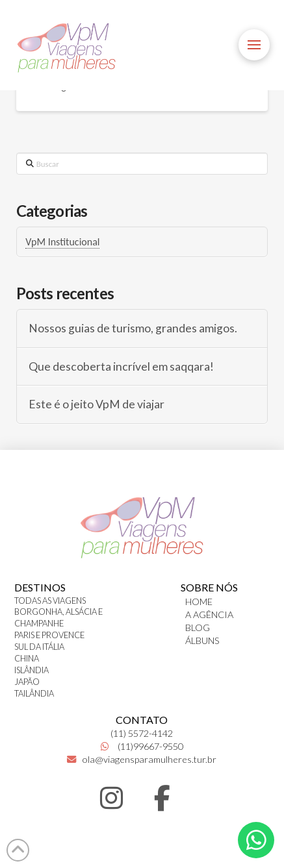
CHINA (27, 658)
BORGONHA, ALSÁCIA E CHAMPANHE (58, 617)
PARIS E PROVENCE (49, 635)
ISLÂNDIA (32, 670)
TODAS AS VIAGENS (50, 601)
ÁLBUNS (202, 640)
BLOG (198, 627)
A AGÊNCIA (209, 614)
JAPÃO (27, 682)
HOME (199, 601)
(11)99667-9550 (142, 746)
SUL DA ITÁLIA (39, 647)
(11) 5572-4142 (142, 733)
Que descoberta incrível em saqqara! (121, 366)
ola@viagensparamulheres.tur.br (142, 759)
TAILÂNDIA (34, 693)
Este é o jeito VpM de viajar (97, 404)
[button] (254, 45)
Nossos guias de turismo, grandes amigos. (133, 328)
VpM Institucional (62, 242)
